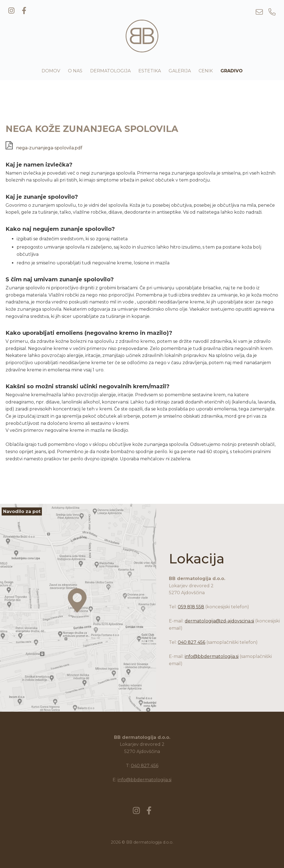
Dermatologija (110, 71)
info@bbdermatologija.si (212, 656)
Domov (51, 71)
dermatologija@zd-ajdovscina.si (219, 621)
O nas (75, 71)
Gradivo (232, 71)
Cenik (206, 71)
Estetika (150, 71)
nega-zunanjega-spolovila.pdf (44, 148)
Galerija (180, 71)
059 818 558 (191, 607)
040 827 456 (192, 642)
